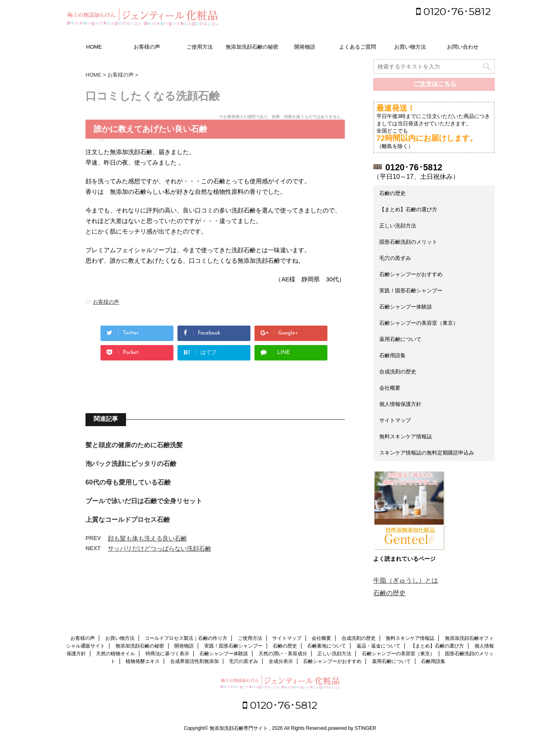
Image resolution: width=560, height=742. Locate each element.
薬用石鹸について (400, 339)
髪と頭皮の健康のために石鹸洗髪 (134, 445)
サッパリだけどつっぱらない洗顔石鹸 (159, 548)
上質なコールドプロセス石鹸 (128, 520)
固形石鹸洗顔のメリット (408, 242)
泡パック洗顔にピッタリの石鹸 (131, 464)
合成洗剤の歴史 (398, 372)
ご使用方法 (200, 47)
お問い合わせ (463, 47)
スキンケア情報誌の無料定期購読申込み (427, 453)
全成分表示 (281, 661)
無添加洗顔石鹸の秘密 (252, 47)
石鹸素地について (327, 646)
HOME (94, 47)
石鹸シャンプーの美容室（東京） (419, 323)
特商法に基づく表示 (167, 654)
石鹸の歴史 (392, 193)
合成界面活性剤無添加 (195, 661)
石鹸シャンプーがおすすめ (411, 274)
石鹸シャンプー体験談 (406, 307)
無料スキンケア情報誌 (406, 436)
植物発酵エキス (143, 661)
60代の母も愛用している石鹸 (128, 482)
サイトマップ (395, 420)
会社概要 (390, 388)
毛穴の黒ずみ (395, 258)
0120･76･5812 (453, 11)
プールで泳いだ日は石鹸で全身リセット (144, 501)
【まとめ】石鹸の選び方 (408, 209)
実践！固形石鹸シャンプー (411, 291)
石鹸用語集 (392, 355)
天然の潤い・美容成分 (283, 654)
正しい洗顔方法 (398, 226)
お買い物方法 (410, 47)
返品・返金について (378, 646)
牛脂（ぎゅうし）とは (406, 580)
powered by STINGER (352, 728)
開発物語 (305, 47)
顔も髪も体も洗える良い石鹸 (147, 538)
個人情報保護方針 (400, 404)
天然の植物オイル (115, 654)
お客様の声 (147, 47)
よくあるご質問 (358, 47)
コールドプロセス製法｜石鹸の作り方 (186, 638)
